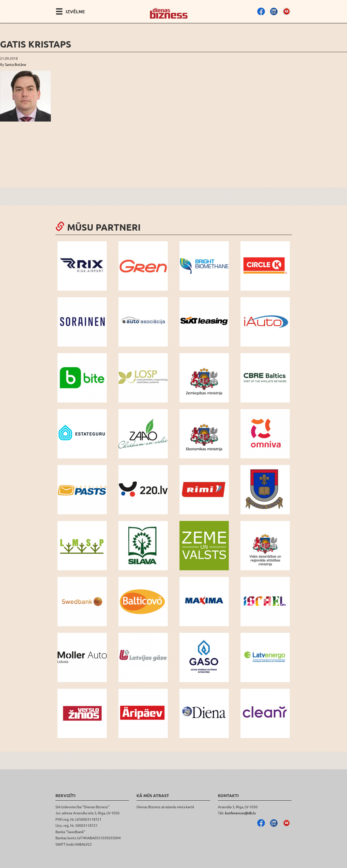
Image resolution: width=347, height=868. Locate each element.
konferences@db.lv (240, 813)
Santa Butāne (16, 64)
